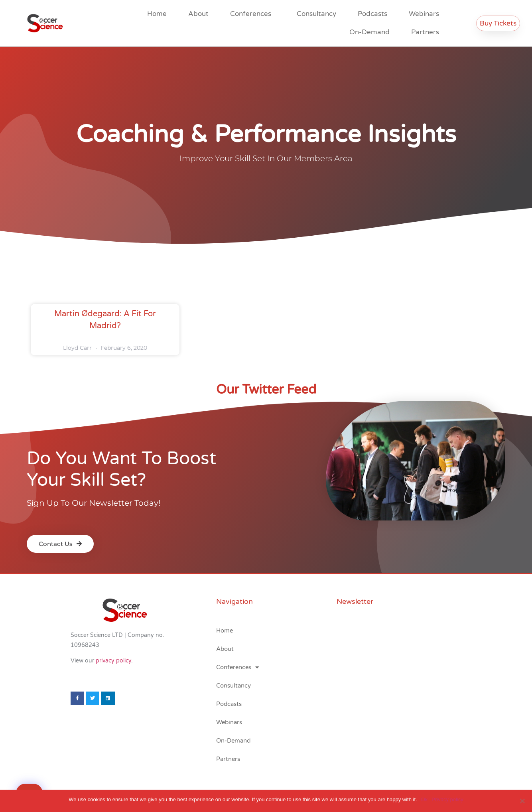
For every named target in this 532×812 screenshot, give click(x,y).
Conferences (253, 14)
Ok (425, 799)
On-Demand (369, 32)
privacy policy (113, 661)
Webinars (424, 14)
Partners (425, 32)
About (198, 14)
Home (157, 14)
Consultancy (316, 14)
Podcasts (372, 14)
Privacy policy (447, 799)
